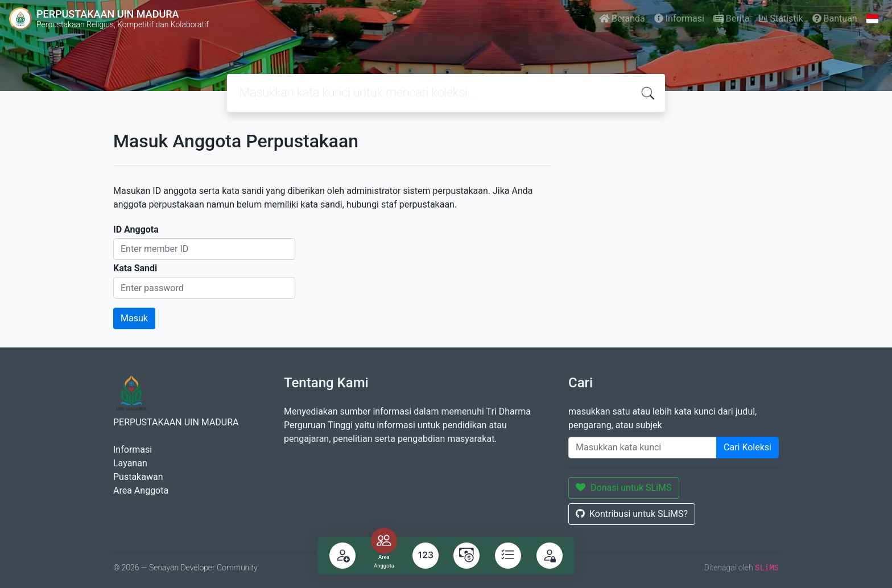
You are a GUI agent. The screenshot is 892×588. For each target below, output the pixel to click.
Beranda (622, 18)
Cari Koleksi (748, 447)
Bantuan (835, 18)
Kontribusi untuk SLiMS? (632, 514)
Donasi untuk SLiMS (624, 488)
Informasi (679, 18)
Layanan (130, 463)
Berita (732, 18)
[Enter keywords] (643, 448)
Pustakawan (138, 477)
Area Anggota (141, 490)
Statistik (781, 18)
